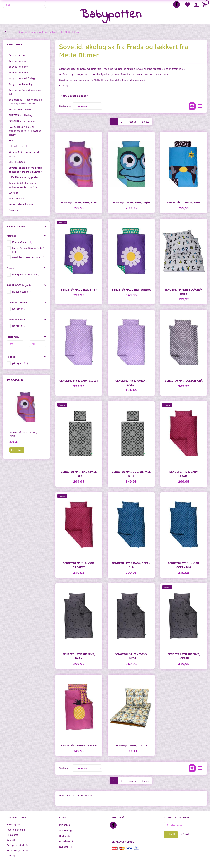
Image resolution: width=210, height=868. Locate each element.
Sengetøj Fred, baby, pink (23, 434)
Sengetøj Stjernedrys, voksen (184, 656)
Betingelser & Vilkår (17, 845)
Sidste (146, 122)
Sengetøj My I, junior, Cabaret (79, 565)
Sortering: (65, 106)
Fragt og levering (16, 830)
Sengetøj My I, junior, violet (131, 383)
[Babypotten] (111, 15)
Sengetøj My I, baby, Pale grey (79, 474)
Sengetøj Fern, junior (131, 745)
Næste (132, 122)
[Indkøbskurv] (205, 5)
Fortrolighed (13, 824)
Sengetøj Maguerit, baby (79, 289)
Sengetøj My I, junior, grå (184, 380)
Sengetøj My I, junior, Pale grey (131, 474)
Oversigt (11, 855)
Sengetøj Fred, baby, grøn (131, 202)
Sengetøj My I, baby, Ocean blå (131, 565)
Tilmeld (171, 834)
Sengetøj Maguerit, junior (131, 289)
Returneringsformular (18, 850)
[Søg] (44, 4)
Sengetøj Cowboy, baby (184, 202)
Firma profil (13, 835)
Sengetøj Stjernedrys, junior (131, 656)
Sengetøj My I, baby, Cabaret (184, 474)
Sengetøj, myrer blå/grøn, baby (184, 291)
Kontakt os (12, 840)
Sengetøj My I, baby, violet (79, 380)
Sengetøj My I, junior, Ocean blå (184, 565)
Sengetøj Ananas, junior (79, 745)
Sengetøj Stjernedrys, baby (79, 656)
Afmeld (185, 834)
